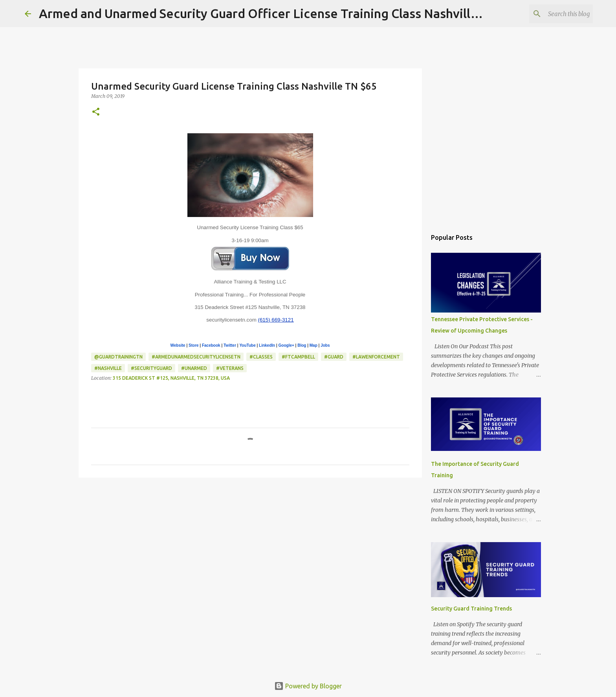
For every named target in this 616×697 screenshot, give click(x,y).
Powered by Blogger (308, 686)
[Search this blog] (552, 14)
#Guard (334, 357)
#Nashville (108, 368)
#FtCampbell (298, 357)
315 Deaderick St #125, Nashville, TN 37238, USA (171, 378)
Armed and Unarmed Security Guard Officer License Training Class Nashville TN (268, 13)
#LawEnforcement (376, 357)
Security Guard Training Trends (471, 609)
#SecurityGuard (151, 368)
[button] (96, 112)
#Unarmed (194, 368)
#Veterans (230, 368)
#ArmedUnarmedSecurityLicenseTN (196, 357)
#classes (261, 357)
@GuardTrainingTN (118, 357)
